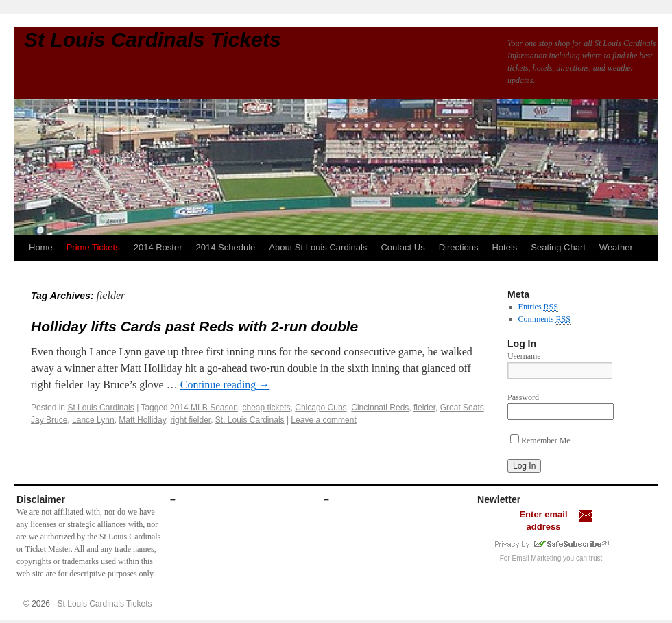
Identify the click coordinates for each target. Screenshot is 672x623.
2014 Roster (158, 247)
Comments (544, 319)
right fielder (190, 420)
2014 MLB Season (204, 408)
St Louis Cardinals (100, 408)
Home (41, 247)
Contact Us (403, 247)
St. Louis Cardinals (250, 420)
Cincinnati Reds (380, 408)
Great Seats (462, 408)
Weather (616, 247)
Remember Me (540, 440)
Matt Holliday (142, 420)
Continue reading (225, 385)
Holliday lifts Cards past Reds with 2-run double (194, 326)
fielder (424, 408)
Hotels (504, 247)
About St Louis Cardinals (318, 247)
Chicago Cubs (321, 408)
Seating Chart (558, 247)
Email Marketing (537, 558)
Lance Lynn (93, 420)
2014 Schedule (226, 247)
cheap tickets (267, 408)
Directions (459, 247)
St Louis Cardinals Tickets (153, 39)
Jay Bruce (49, 420)
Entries (538, 307)
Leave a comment (323, 420)
